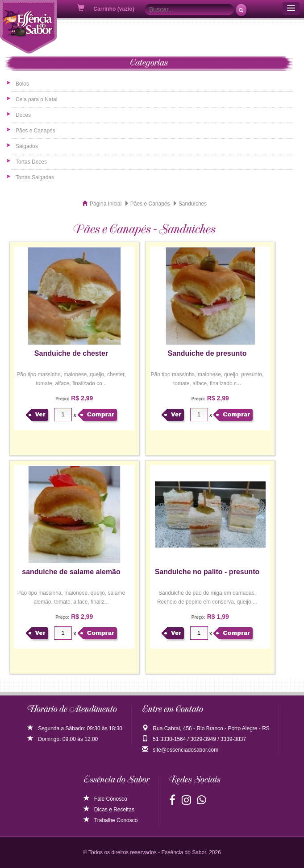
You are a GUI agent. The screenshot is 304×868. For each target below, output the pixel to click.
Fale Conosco (105, 799)
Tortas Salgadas (35, 177)
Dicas (96, 810)
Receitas (124, 810)
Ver (40, 414)
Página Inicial (106, 204)
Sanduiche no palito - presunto (207, 572)
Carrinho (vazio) (106, 8)
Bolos (22, 84)
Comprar (101, 414)
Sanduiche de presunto (207, 353)
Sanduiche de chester (71, 353)
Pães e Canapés (35, 131)
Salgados (27, 146)
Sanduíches (193, 204)
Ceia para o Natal (36, 99)
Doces (23, 115)
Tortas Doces (31, 162)
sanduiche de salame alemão (71, 572)
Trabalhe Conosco (111, 820)
